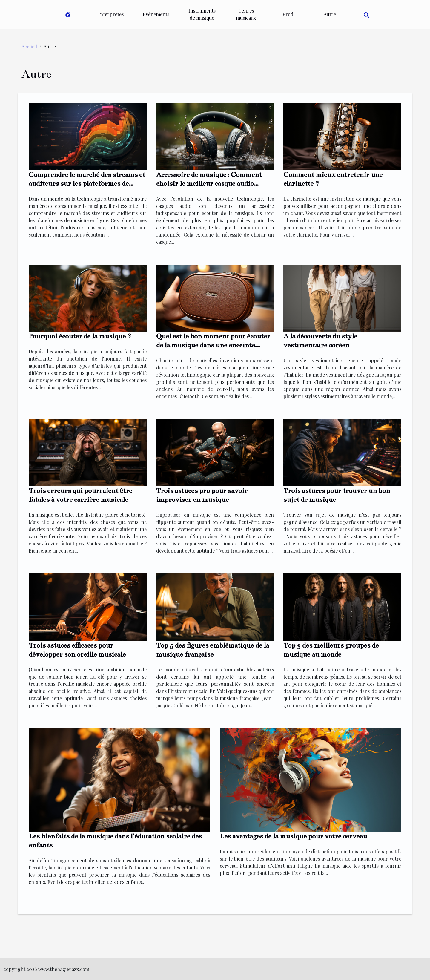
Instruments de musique (202, 14)
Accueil (29, 46)
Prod (288, 14)
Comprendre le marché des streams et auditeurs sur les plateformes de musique (87, 184)
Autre (330, 14)
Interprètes (111, 14)
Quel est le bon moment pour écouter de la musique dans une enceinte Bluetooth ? (213, 345)
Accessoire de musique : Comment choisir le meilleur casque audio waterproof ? (209, 184)
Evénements (156, 14)
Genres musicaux (246, 14)
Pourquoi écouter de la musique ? (80, 336)
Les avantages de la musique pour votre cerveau (293, 836)
